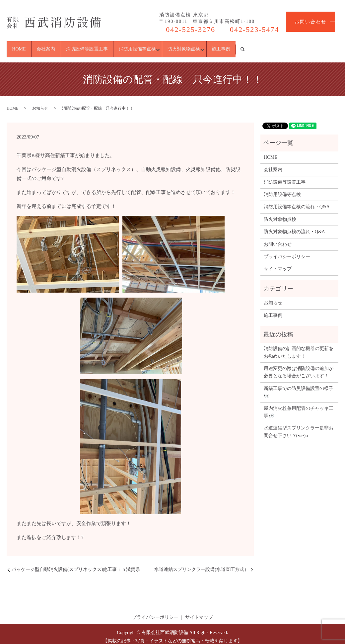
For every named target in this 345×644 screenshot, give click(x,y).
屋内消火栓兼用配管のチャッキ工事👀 (299, 406)
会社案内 (64, 46)
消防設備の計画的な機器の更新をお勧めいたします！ (299, 347)
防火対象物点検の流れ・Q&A (294, 226)
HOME (25, 46)
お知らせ (40, 102)
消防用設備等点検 (180, 46)
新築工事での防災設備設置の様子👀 (299, 386)
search (333, 46)
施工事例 (301, 46)
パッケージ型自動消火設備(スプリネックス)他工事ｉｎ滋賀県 (76, 563)
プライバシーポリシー (287, 251)
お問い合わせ (310, 22)
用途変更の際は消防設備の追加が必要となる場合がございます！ (299, 366)
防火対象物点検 (245, 46)
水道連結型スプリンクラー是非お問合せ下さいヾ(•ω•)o (299, 426)
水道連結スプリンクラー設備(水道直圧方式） (202, 563)
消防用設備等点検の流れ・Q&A (297, 201)
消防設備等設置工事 (118, 46)
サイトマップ (278, 263)
